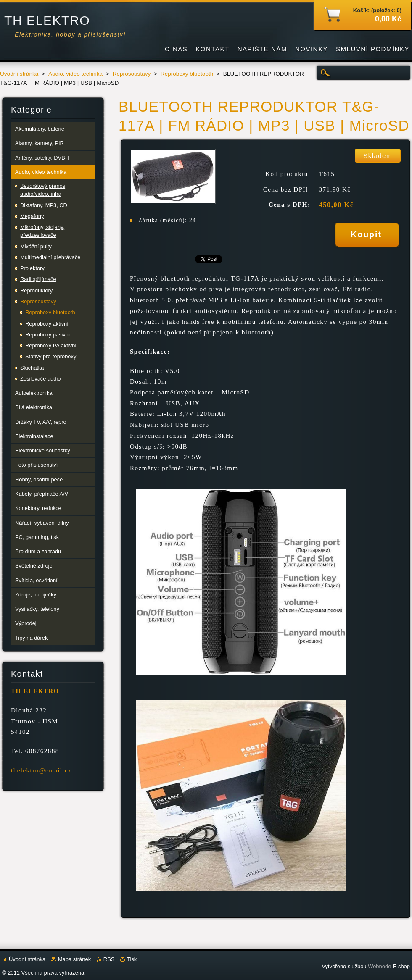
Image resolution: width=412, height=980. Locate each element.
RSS (109, 959)
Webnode (379, 966)
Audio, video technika (75, 74)
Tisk (132, 959)
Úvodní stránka (19, 74)
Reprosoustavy (132, 74)
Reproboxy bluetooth (187, 74)
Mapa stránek (74, 959)
